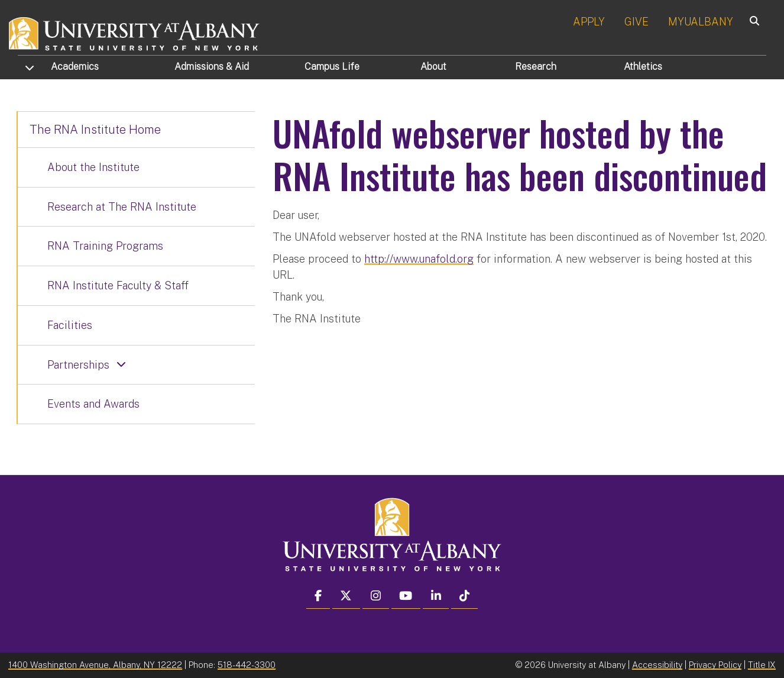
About (433, 67)
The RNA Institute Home (95, 130)
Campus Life (332, 67)
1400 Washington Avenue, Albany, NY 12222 (95, 665)
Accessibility (657, 665)
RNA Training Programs (105, 246)
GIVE (636, 22)
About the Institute (93, 167)
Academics (75, 67)
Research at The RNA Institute (122, 207)
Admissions (212, 67)
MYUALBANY (701, 22)
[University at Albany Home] (135, 32)
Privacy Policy (715, 665)
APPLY (589, 22)
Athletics (643, 67)
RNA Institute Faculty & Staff (118, 285)
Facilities (70, 325)
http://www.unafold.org (419, 259)
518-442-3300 (247, 665)
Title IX (762, 665)
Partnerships (78, 365)
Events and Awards (93, 404)
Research (536, 67)
